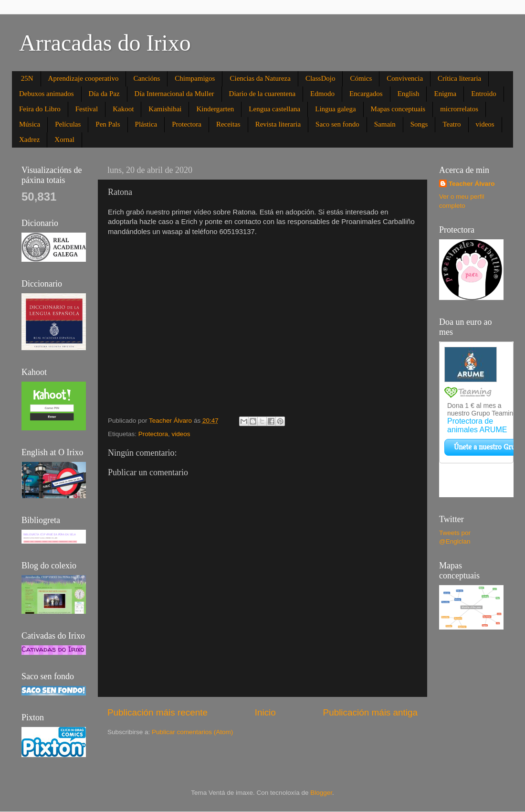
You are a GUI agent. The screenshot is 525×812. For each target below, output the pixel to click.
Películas (68, 124)
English (409, 94)
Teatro (451, 124)
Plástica (146, 124)
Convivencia (405, 78)
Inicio (265, 712)
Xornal (64, 139)
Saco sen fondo (337, 124)
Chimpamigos (195, 78)
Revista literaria (278, 124)
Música (30, 124)
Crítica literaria (459, 78)
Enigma (445, 94)
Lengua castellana (274, 109)
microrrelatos (459, 109)
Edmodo (322, 94)
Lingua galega (335, 109)
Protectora (187, 124)
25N (27, 78)
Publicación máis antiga (370, 712)
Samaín (385, 124)
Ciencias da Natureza (260, 78)
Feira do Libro (40, 109)
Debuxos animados (47, 94)
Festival (87, 109)
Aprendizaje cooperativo (84, 78)
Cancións (147, 78)
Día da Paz (104, 94)
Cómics (361, 78)
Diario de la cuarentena (262, 94)
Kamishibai (165, 109)
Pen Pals (108, 124)
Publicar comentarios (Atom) (192, 732)
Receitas (228, 124)
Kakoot (123, 109)
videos (485, 124)
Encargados (366, 94)
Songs (419, 124)
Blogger (321, 793)
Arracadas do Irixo (105, 43)
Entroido (484, 94)
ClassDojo (320, 78)
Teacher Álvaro (472, 184)
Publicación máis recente (157, 712)
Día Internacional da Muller (174, 94)
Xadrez (29, 139)
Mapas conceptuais (398, 109)
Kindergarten (215, 109)
